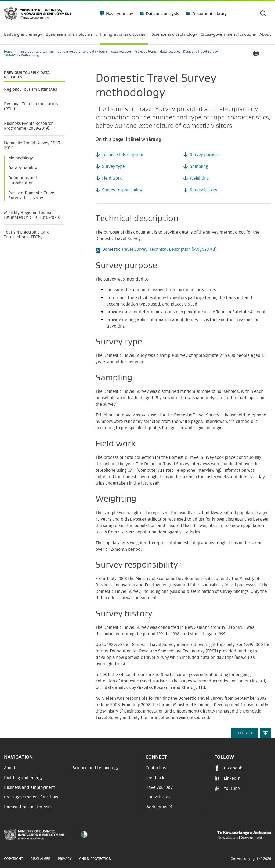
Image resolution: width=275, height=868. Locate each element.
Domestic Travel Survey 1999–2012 (33, 145)
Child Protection (95, 859)
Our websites (158, 797)
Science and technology (96, 768)
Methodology (21, 158)
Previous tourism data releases (158, 52)
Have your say (119, 13)
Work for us (156, 807)
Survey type (113, 166)
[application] (268, 54)
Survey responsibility (122, 190)
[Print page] (256, 54)
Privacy (65, 859)
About (10, 768)
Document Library (209, 13)
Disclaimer (40, 859)
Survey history (204, 190)
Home (8, 52)
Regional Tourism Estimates (30, 89)
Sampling (199, 166)
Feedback (155, 778)
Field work (112, 178)
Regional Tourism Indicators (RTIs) (31, 106)
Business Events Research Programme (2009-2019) (29, 126)
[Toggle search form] (263, 13)
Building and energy (23, 778)
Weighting (199, 178)
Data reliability (23, 168)
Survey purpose (205, 155)
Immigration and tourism (36, 52)
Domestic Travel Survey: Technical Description (159, 249)
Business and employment (30, 787)
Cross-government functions (31, 797)
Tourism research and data (77, 52)
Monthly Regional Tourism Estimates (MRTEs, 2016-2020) (32, 215)
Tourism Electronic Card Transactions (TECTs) (27, 235)
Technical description (123, 155)
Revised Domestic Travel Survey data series (32, 195)
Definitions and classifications (23, 180)
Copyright (13, 859)
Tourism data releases (116, 52)
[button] (266, 733)
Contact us (156, 768)
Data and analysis (162, 13)
